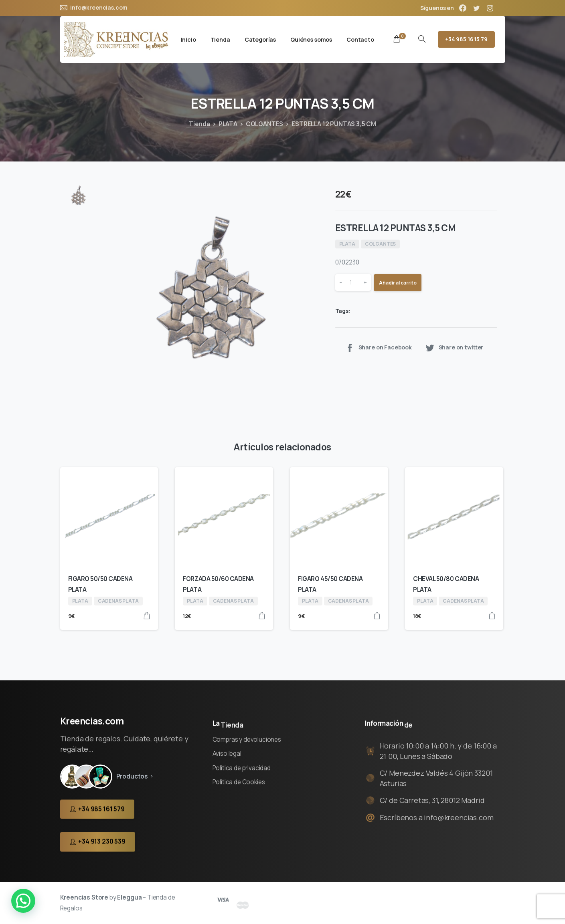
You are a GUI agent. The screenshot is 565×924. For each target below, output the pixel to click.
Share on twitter (454, 348)
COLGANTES (265, 124)
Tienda (199, 124)
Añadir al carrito (398, 283)
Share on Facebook (378, 348)
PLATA (228, 124)
